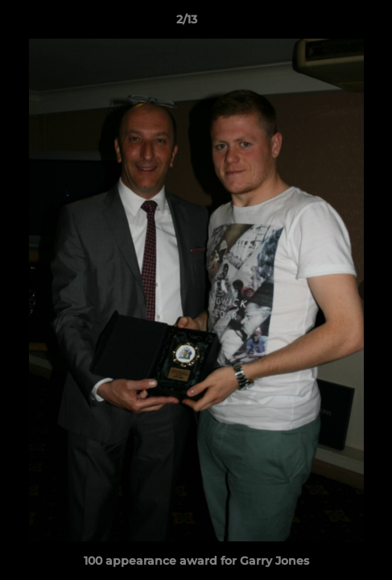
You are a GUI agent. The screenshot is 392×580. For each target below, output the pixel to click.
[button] (334, 23)
